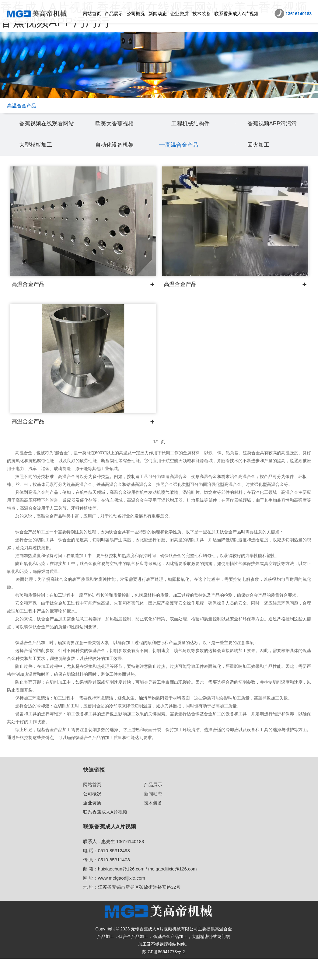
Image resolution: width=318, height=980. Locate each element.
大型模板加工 (39, 166)
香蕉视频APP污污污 (278, 134)
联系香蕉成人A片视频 (236, 14)
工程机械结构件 (195, 134)
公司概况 (136, 14)
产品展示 (114, 14)
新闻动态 (158, 14)
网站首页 (92, 14)
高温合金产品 (185, 166)
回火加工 (261, 166)
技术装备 (201, 14)
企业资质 (180, 14)
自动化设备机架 (119, 166)
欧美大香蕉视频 (119, 134)
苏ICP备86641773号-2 (163, 973)
